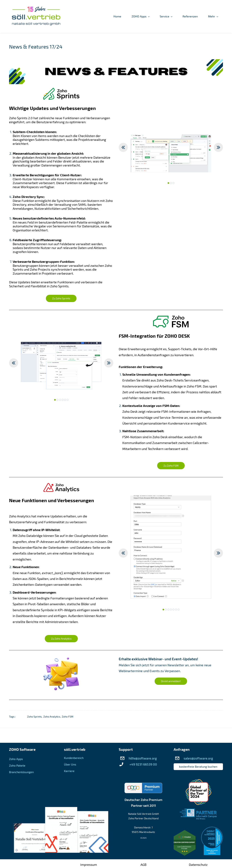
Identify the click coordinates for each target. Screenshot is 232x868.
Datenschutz (198, 865)
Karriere (69, 771)
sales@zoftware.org (198, 758)
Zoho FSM (68, 717)
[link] (116, 62)
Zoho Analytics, (53, 717)
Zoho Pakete (17, 766)
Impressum (89, 865)
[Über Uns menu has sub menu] (180, 17)
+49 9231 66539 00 (143, 764)
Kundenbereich (74, 758)
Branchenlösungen (21, 772)
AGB (143, 865)
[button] (123, 148)
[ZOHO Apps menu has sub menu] (105, 17)
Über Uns (70, 764)
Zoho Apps (16, 759)
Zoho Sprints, (35, 717)
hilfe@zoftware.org (143, 758)
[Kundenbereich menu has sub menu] (209, 17)
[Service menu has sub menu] (130, 17)
